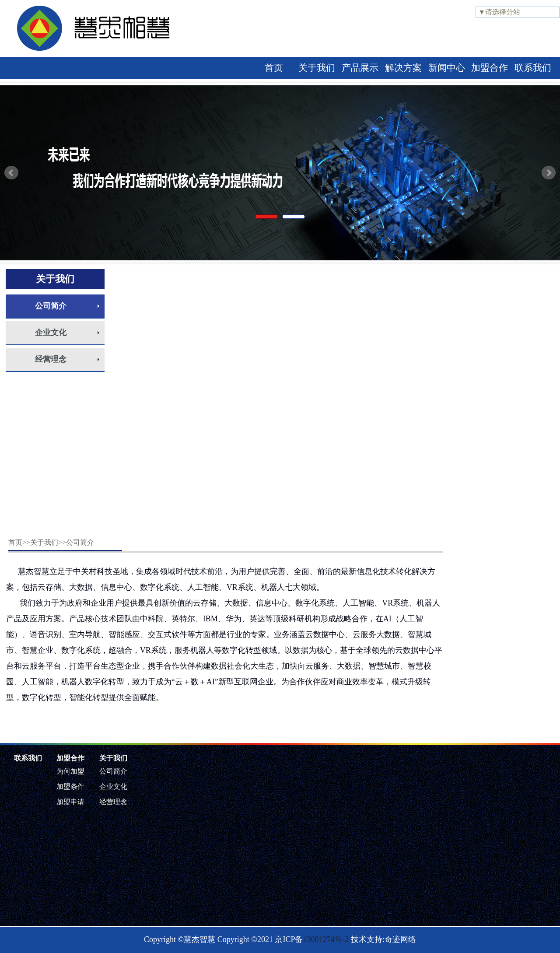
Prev (11, 173)
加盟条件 (70, 787)
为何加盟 (70, 771)
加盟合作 (490, 68)
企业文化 (51, 333)
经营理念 (51, 359)
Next (549, 173)
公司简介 (51, 306)
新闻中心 (447, 68)
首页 (274, 68)
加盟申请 (70, 802)
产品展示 (360, 68)
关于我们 (317, 68)
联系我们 (533, 68)
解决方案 (403, 68)
